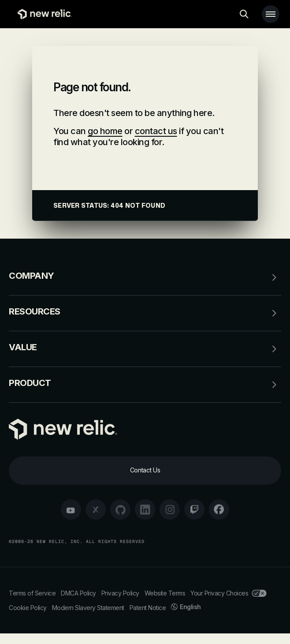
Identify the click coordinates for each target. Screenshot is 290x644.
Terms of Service (32, 593)
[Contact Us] (145, 471)
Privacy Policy (120, 593)
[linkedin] (145, 509)
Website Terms (165, 593)
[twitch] (194, 509)
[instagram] (170, 509)
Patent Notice (148, 608)
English (186, 607)
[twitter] (96, 509)
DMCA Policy (78, 593)
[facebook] (219, 509)
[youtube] (71, 509)
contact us (156, 131)
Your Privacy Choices (229, 593)
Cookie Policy (28, 608)
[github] (120, 509)
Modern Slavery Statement (88, 608)
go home (105, 131)
